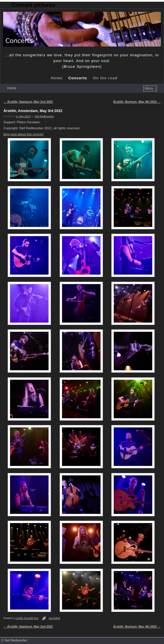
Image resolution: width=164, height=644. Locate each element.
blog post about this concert (23, 134)
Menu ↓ (150, 88)
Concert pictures (33, 5)
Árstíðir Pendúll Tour (27, 618)
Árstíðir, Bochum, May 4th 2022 (137, 102)
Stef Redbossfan (44, 116)
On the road (105, 78)
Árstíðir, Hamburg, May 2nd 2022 (28, 102)
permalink (55, 618)
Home (57, 78)
